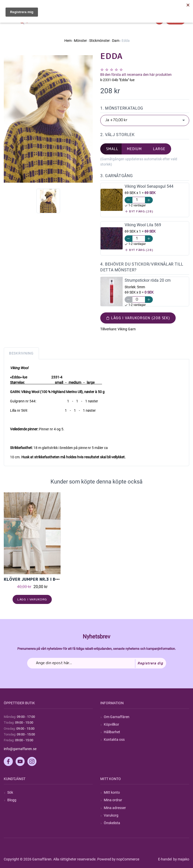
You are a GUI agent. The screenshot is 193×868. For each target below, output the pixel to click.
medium (134, 149)
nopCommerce (128, 859)
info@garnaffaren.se (20, 749)
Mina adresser (115, 808)
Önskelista (112, 823)
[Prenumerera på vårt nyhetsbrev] (97, 663)
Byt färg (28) (139, 211)
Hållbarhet (112, 732)
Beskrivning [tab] (21, 353)
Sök (10, 792)
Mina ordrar (113, 800)
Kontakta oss (114, 740)
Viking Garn (127, 329)
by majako (181, 859)
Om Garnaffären (117, 717)
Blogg (12, 800)
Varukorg (111, 815)
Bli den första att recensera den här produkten (136, 75)
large (159, 149)
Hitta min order (178, 5)
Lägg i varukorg (32, 599)
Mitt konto (112, 792)
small (112, 149)
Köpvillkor (111, 724)
